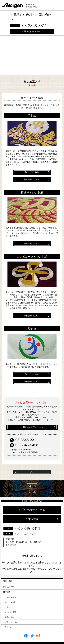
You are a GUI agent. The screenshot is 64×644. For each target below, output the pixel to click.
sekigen (14, 6)
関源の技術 (7, 581)
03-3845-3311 (35, 26)
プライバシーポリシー (13, 622)
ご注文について (10, 607)
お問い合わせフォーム (32, 31)
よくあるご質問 (10, 612)
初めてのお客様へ (11, 602)
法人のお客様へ (10, 597)
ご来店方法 (32, 519)
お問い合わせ (10, 617)
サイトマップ (10, 627)
